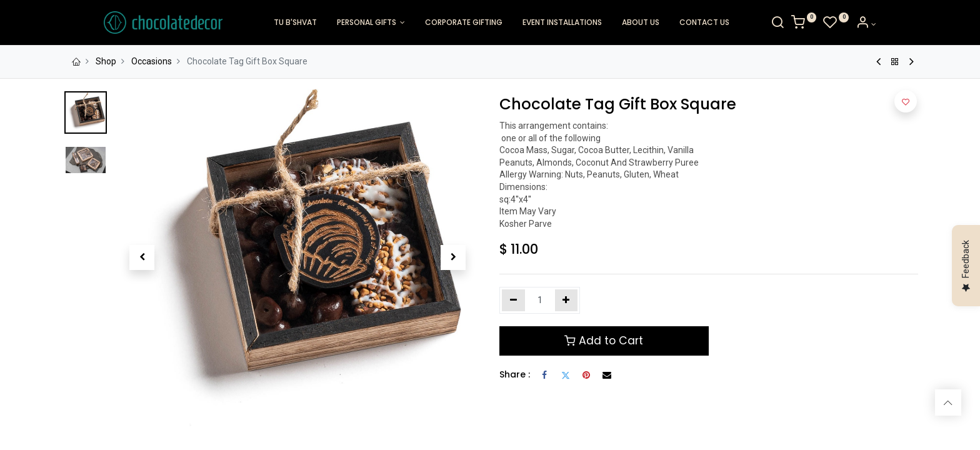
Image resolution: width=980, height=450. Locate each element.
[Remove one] (513, 301)
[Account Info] (908, 24)
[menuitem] (295, 23)
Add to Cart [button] (604, 341)
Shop (106, 61)
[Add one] (567, 301)
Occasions (152, 61)
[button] (142, 257)
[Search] (819, 24)
